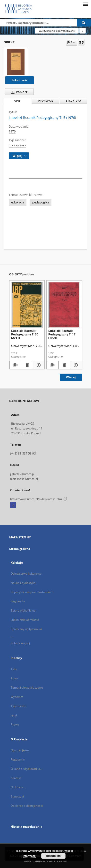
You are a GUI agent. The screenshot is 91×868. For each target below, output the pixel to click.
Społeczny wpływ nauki (26, 629)
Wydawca (17, 697)
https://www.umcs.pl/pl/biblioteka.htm (39, 499)
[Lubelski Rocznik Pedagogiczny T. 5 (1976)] (16, 62)
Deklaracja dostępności (27, 806)
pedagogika (41, 202)
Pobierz (18, 92)
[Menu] (85, 4)
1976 (12, 131)
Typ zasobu (18, 706)
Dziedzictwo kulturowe (26, 574)
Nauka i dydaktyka (23, 583)
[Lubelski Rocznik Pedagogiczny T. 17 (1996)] (64, 305)
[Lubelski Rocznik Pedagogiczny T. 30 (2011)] (27, 305)
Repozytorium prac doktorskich (32, 592)
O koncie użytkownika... (27, 769)
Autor (15, 678)
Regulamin (18, 759)
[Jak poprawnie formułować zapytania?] (83, 31)
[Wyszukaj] (84, 23)
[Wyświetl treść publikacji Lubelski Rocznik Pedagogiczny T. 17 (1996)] (64, 365)
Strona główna (20, 549)
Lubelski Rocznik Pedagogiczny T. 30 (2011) (25, 334)
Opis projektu (20, 750)
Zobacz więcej (20, 643)
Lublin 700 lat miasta (25, 620)
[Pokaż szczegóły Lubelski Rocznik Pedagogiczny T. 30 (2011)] (38, 365)
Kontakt (16, 778)
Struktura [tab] (74, 101)
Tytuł (14, 669)
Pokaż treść (20, 80)
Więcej (71, 377)
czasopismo (17, 145)
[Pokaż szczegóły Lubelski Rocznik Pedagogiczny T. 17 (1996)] (75, 365)
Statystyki (17, 796)
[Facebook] (13, 505)
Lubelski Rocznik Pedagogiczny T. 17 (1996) (62, 334)
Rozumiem (53, 856)
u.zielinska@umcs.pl (24, 479)
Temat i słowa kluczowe (27, 688)
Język (14, 715)
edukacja (18, 202)
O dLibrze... (18, 787)
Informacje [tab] (45, 101)
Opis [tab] (17, 101)
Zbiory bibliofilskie (23, 610)
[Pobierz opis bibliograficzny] (15, 365)
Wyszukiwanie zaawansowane (57, 31)
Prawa (15, 724)
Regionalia (18, 601)
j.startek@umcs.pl (22, 474)
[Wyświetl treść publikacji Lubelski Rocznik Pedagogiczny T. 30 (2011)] (27, 365)
